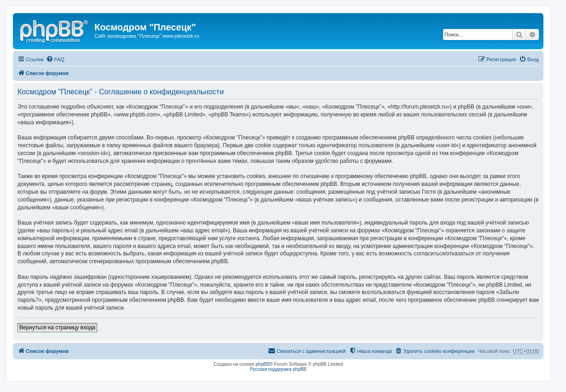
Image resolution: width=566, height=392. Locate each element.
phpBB (263, 364)
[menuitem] (55, 59)
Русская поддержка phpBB (278, 369)
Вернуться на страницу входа (57, 328)
